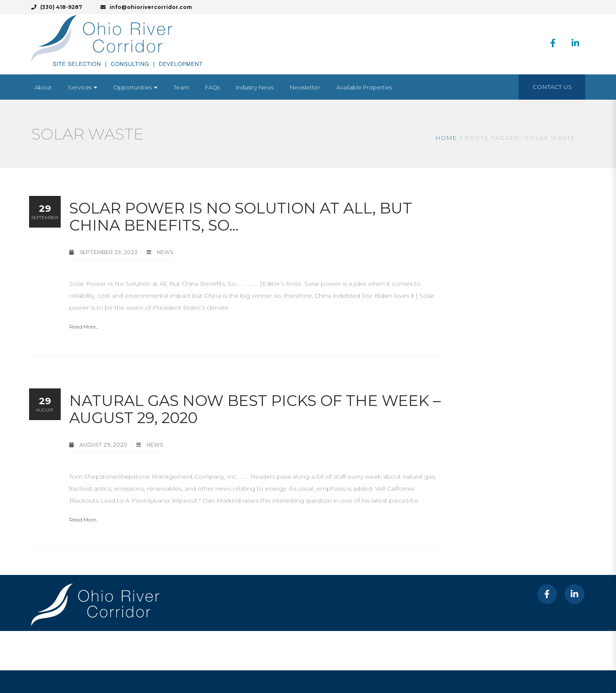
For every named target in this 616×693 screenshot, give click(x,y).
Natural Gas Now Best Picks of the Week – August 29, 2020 (255, 409)
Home (446, 138)
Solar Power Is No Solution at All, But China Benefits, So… (241, 217)
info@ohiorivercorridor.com (146, 7)
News (165, 252)
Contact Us (552, 87)
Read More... (84, 327)
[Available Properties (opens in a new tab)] (364, 87)
